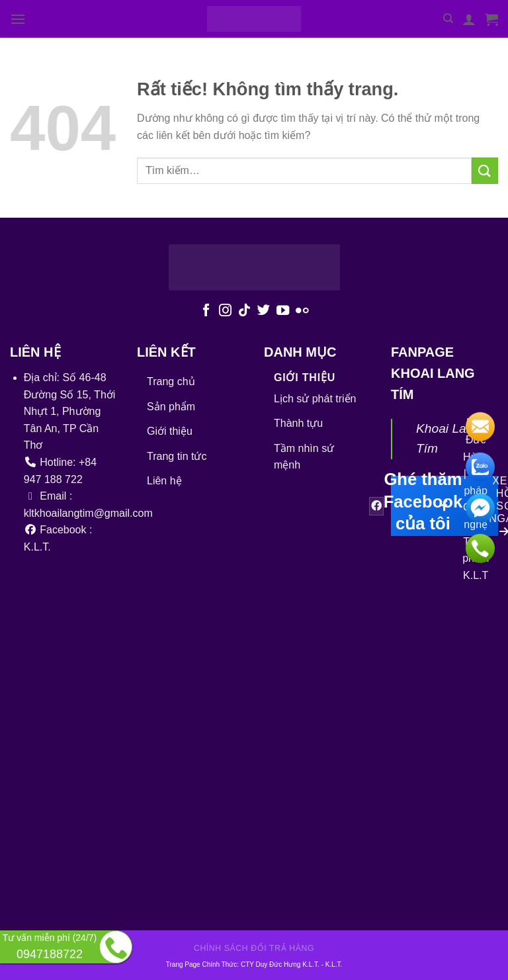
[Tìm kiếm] (448, 19)
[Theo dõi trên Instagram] (225, 311)
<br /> (233, 718)
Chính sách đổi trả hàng (254, 948)
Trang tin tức (177, 456)
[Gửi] (485, 170)
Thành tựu (298, 423)
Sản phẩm (171, 407)
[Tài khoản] (469, 19)
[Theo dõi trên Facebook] (206, 311)
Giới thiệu (170, 431)
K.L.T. (334, 964)
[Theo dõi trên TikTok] (244, 311)
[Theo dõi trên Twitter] (264, 311)
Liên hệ (164, 481)
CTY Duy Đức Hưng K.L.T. (281, 964)
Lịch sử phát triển (315, 399)
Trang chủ (171, 381)
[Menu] (18, 19)
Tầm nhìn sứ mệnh (304, 457)
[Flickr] (302, 311)
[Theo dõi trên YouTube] (283, 311)
